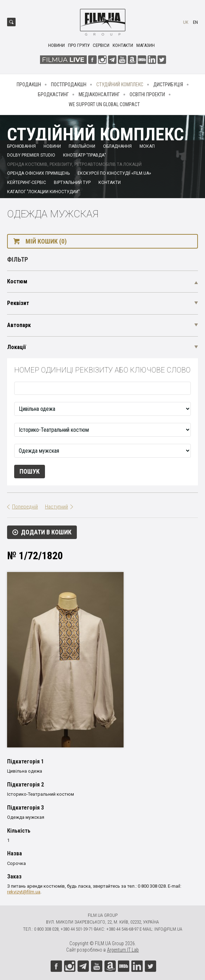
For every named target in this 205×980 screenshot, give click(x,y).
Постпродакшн (69, 85)
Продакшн (29, 85)
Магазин (146, 45)
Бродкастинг (53, 94)
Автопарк (19, 325)
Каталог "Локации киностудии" (43, 192)
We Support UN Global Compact (104, 104)
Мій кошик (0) (46, 241)
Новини (56, 45)
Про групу (79, 45)
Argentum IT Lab (123, 950)
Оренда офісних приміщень (38, 173)
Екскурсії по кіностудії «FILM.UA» (114, 173)
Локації (16, 347)
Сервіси (101, 45)
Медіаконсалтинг (99, 94)
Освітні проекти (147, 94)
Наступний (56, 507)
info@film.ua (168, 929)
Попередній (25, 507)
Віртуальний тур (72, 183)
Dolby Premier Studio (31, 155)
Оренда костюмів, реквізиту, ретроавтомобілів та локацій (74, 164)
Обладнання (117, 146)
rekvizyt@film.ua (24, 892)
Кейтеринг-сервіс (27, 183)
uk (186, 22)
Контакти (123, 45)
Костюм (17, 281)
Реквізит (18, 303)
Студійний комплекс (120, 85)
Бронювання (21, 146)
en (195, 22)
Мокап (147, 146)
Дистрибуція (168, 85)
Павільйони (82, 146)
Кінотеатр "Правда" (84, 155)
